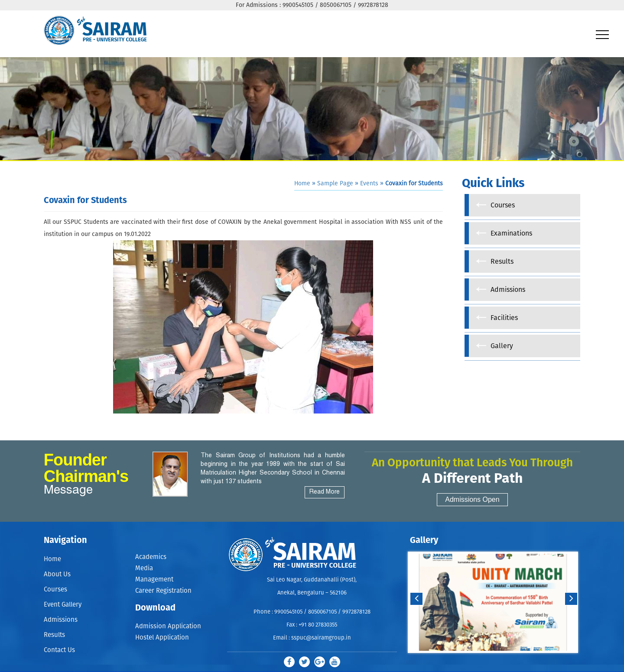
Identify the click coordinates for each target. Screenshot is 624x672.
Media (144, 568)
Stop (499, 661)
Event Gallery (63, 605)
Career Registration (163, 591)
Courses (55, 590)
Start (492, 661)
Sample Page (335, 184)
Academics (151, 557)
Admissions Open (472, 499)
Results (54, 635)
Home (302, 184)
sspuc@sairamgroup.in (321, 638)
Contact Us (59, 650)
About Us (57, 574)
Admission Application (168, 627)
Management (154, 580)
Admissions (61, 620)
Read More (325, 492)
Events (369, 184)
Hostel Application (162, 638)
